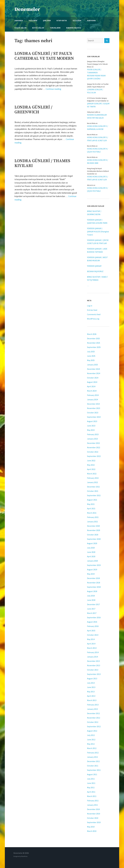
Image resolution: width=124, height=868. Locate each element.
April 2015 (91, 631)
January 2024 (92, 399)
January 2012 (92, 757)
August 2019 (92, 570)
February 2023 (93, 434)
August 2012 (92, 731)
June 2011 (91, 783)
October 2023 (93, 413)
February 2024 (93, 395)
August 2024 (92, 382)
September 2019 (94, 565)
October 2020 (93, 535)
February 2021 (93, 517)
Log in (90, 306)
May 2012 (91, 744)
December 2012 (93, 713)
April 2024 (91, 386)
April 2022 (91, 469)
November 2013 (94, 665)
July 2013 (91, 683)
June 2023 (91, 426)
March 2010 (92, 831)
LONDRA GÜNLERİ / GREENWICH (33, 110)
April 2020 (91, 556)
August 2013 (92, 678)
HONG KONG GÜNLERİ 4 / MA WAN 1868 (98, 161)
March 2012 (92, 748)
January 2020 (92, 561)
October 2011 (93, 766)
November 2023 (94, 408)
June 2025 (91, 356)
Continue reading (53, 89)
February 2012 (93, 753)
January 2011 (92, 805)
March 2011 (92, 796)
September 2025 (94, 347)
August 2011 (92, 774)
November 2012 (94, 718)
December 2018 (93, 578)
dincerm (90, 185)
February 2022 (93, 478)
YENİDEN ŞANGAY (94, 266)
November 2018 (94, 583)
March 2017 (92, 613)
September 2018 (94, 587)
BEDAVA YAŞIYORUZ (95, 271)
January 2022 (92, 482)
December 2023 (93, 404)
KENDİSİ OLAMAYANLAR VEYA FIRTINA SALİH (97, 116)
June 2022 (91, 461)
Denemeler (27, 9)
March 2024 (92, 391)
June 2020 (91, 552)
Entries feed (92, 310)
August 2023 (92, 421)
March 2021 (92, 513)
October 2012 (93, 722)
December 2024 (93, 369)
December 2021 (93, 487)
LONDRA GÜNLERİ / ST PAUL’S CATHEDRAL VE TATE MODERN (44, 56)
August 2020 (92, 543)
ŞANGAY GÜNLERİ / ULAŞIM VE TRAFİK (98, 105)
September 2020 (94, 539)
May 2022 (91, 465)
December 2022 (93, 443)
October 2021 (93, 491)
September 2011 (94, 770)
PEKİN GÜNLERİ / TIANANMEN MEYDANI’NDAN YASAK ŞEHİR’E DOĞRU (96, 74)
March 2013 (92, 700)
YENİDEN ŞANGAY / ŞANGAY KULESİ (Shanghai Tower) (98, 232)
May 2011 (91, 787)
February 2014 (93, 652)
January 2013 (92, 709)
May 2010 (91, 827)
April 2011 (91, 792)
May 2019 (91, 574)
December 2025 (93, 338)
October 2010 (93, 818)
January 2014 (92, 657)
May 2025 (91, 360)
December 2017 (93, 604)
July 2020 (91, 548)
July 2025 (91, 352)
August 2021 (92, 500)
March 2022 (92, 474)
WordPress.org (93, 319)
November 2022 (94, 447)
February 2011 (93, 801)
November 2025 (94, 343)
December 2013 (93, 661)
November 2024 (94, 373)
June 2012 (91, 740)
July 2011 (91, 779)
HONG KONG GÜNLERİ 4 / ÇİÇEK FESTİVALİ (98, 150)
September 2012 (94, 726)
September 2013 (94, 674)
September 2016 (94, 617)
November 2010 (94, 814)
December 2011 (93, 761)
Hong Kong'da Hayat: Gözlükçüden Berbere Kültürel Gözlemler (98, 171)
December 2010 (93, 809)
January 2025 (92, 365)
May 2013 (91, 692)
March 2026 (92, 334)
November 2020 (94, 530)
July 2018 (91, 596)
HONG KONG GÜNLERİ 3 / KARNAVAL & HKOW (98, 128)
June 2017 (91, 609)
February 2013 (93, 705)
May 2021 (91, 504)
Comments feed (94, 314)
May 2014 (91, 639)
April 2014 (91, 644)
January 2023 (92, 439)
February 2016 (93, 626)
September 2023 (94, 417)
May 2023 (91, 430)
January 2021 (92, 522)
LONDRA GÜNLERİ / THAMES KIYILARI (42, 163)
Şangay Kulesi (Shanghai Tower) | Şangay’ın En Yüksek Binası (97, 64)
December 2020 (93, 526)
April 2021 (91, 508)
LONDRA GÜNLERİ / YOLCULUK (95, 91)
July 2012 (91, 735)
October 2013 (93, 670)
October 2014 (93, 635)
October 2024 (93, 378)
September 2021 (94, 495)
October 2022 (93, 452)
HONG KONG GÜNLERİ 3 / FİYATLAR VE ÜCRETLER (98, 139)
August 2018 (92, 591)
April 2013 (91, 696)
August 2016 (92, 622)
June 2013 (91, 687)
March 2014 (92, 648)
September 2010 (94, 822)
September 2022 (94, 456)
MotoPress (24, 856)
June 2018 (91, 600)
